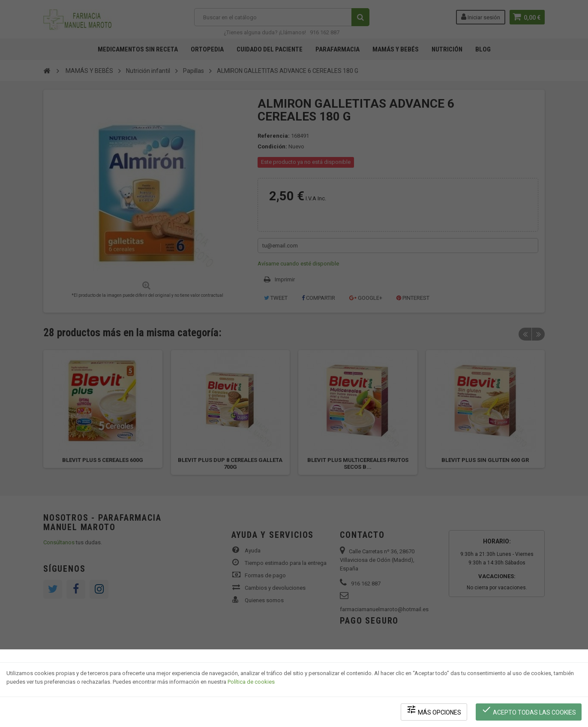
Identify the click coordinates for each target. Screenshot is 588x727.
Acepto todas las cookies (529, 710)
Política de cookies (251, 682)
